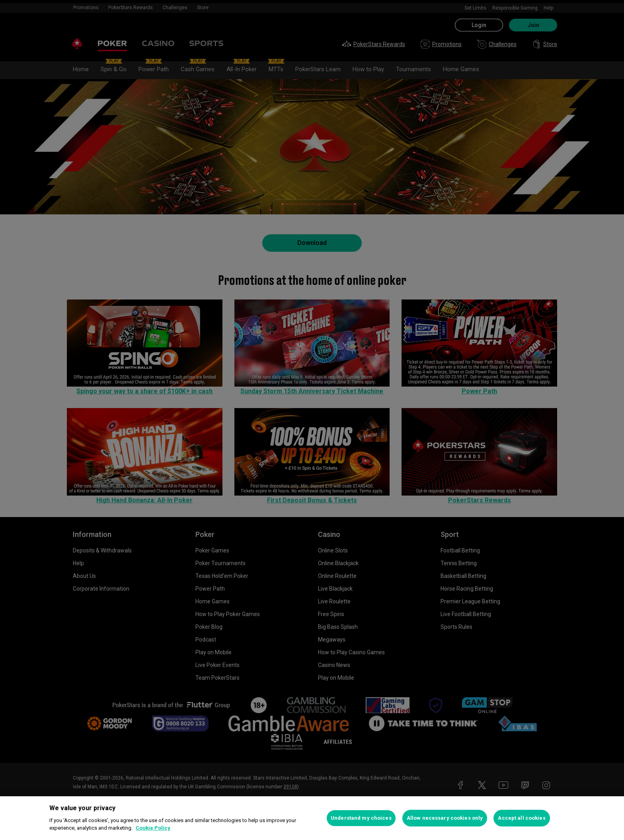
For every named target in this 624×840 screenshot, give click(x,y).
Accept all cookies (522, 818)
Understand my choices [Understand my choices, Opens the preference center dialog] (361, 818)
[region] (312, 818)
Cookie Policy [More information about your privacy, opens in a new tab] (153, 828)
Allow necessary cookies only (445, 818)
